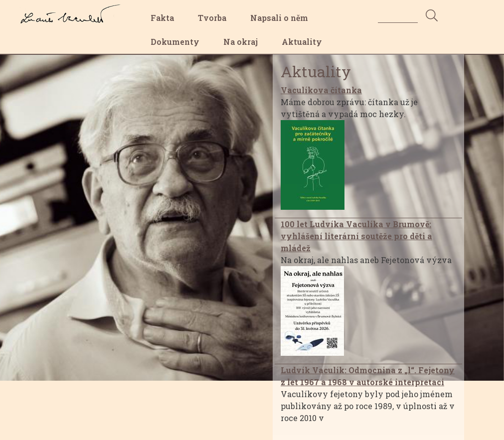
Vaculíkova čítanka (321, 90)
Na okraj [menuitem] (241, 42)
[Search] (398, 15)
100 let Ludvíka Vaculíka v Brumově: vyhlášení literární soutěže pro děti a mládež (356, 236)
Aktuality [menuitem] (302, 42)
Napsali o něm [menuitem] (279, 18)
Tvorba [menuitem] (212, 18)
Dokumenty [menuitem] (175, 42)
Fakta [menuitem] (162, 18)
